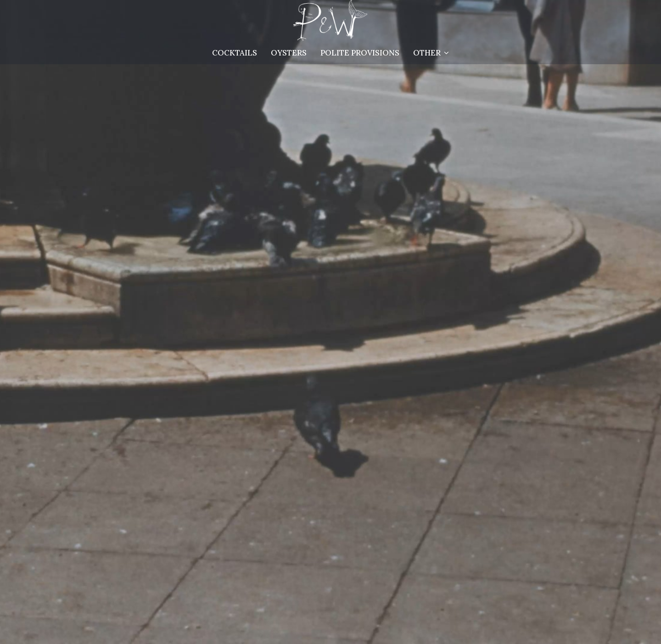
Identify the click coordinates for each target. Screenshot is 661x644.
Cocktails (235, 53)
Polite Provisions (360, 53)
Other (431, 53)
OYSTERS (289, 53)
